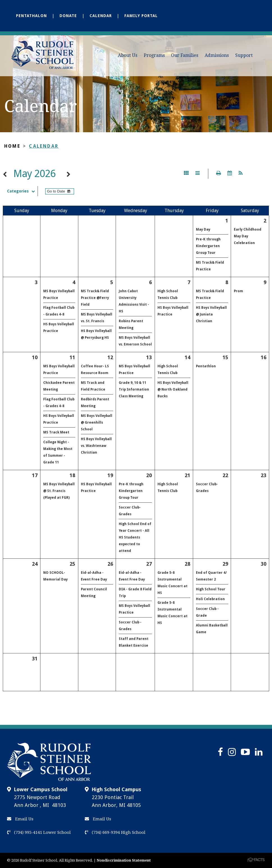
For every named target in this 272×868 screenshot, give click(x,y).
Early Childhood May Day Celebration (248, 236)
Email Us (20, 819)
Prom (238, 291)
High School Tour (211, 589)
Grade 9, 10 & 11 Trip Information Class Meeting (134, 389)
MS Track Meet (56, 432)
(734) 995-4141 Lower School (39, 832)
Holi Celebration (210, 599)
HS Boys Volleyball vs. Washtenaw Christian (96, 446)
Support (244, 55)
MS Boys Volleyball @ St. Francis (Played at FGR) (59, 491)
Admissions (217, 55)
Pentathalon (31, 16)
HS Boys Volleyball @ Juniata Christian (211, 314)
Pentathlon (206, 366)
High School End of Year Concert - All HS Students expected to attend (135, 537)
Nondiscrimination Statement (124, 860)
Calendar (101, 16)
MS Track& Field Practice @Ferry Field (95, 298)
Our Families (185, 55)
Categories (22, 191)
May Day (203, 229)
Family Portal (141, 16)
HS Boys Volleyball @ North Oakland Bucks (173, 389)
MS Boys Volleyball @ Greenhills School (97, 423)
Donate (68, 16)
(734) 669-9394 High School (115, 832)
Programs (154, 55)
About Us (128, 55)
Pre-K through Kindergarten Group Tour (208, 246)
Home (12, 146)
